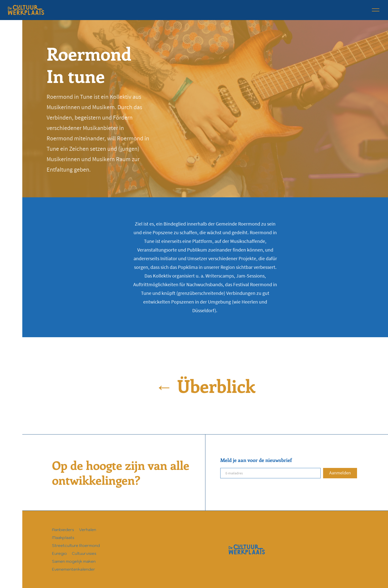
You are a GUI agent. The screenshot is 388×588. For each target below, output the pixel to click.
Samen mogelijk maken (74, 561)
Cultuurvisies (84, 553)
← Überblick (205, 386)
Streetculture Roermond (76, 545)
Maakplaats (63, 537)
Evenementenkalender (74, 569)
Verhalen (88, 530)
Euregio (59, 553)
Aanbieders (63, 530)
